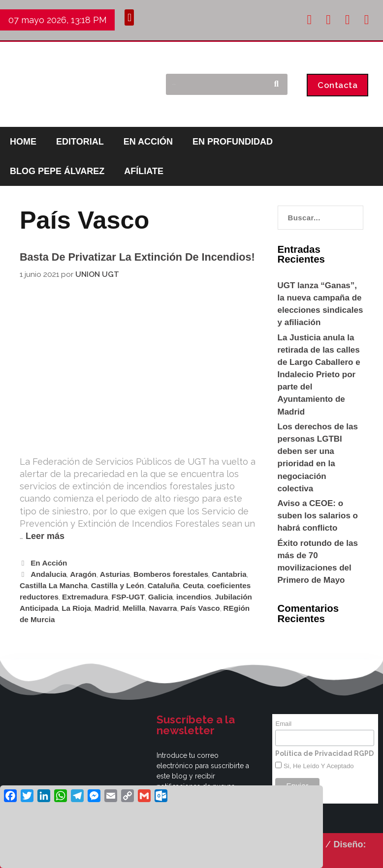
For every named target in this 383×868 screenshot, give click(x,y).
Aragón (83, 574)
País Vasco (200, 608)
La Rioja (76, 608)
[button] (129, 17)
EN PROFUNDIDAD (233, 142)
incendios (194, 597)
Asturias (115, 574)
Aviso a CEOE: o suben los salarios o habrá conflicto (318, 516)
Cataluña (164, 585)
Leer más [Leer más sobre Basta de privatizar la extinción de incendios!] (45, 536)
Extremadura (85, 597)
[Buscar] (276, 84)
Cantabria (229, 574)
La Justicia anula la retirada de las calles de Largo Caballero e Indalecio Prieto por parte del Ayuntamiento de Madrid (319, 375)
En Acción (49, 563)
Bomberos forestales (171, 574)
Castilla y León (118, 585)
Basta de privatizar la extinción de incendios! (137, 257)
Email (283, 724)
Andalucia (48, 574)
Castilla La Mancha (54, 585)
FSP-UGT (128, 597)
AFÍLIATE (144, 171)
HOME (23, 142)
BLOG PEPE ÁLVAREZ (57, 171)
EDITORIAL (80, 142)
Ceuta (193, 585)
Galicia (160, 597)
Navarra (163, 608)
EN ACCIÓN (148, 142)
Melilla (134, 608)
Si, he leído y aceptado (318, 766)
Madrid (107, 608)
